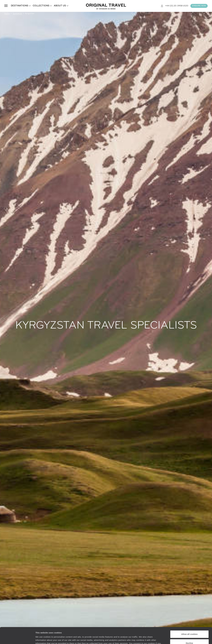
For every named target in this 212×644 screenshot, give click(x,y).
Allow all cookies (189, 619)
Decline (189, 628)
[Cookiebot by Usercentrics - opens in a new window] (18, 639)
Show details (42, 639)
